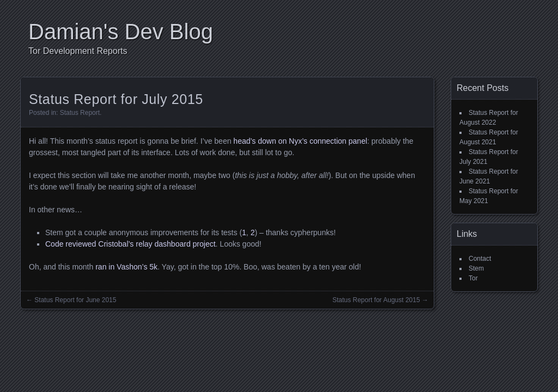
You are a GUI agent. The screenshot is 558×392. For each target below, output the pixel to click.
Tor (473, 278)
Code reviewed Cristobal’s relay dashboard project (131, 244)
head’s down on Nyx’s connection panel (300, 141)
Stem (476, 268)
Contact (480, 259)
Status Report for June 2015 (75, 300)
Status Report (80, 113)
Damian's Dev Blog (121, 32)
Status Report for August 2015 (376, 300)
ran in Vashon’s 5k (126, 267)
